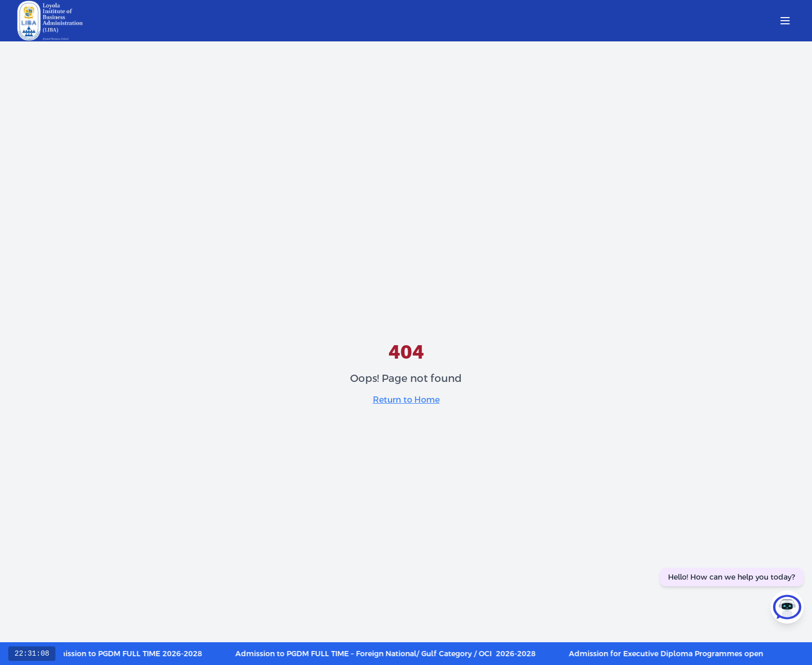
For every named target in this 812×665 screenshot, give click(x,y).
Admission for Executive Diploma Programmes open (671, 654)
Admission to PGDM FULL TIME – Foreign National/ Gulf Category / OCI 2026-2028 (390, 654)
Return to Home (406, 400)
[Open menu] (785, 21)
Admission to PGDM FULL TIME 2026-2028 (129, 654)
